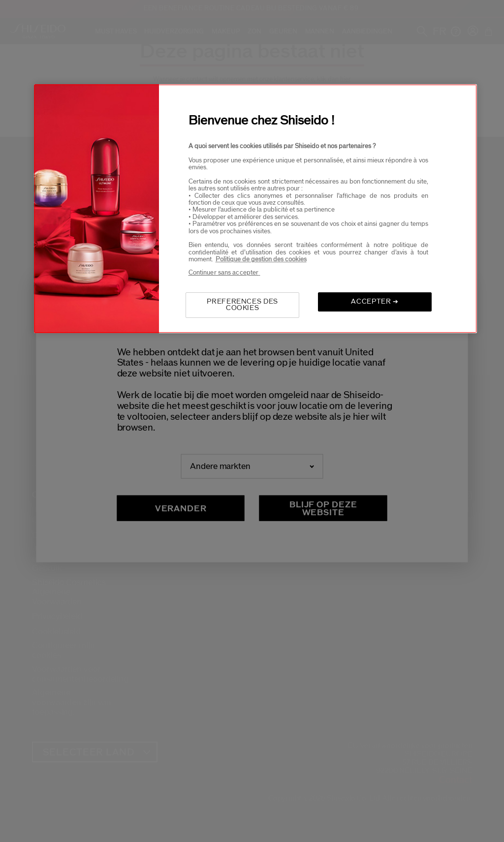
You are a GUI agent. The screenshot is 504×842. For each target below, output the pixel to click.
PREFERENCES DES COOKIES (242, 305)
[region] (255, 208)
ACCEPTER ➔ (375, 302)
